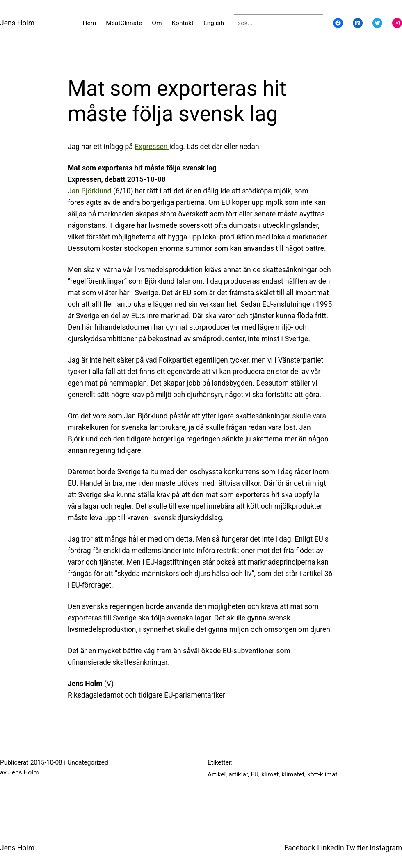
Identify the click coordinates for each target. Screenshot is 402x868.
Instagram (386, 848)
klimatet (293, 774)
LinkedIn (331, 848)
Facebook (300, 848)
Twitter (357, 848)
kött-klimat (322, 774)
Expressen (152, 147)
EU (255, 774)
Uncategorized (88, 762)
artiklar (238, 774)
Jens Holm (17, 23)
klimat (270, 774)
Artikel (217, 774)
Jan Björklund (90, 191)
